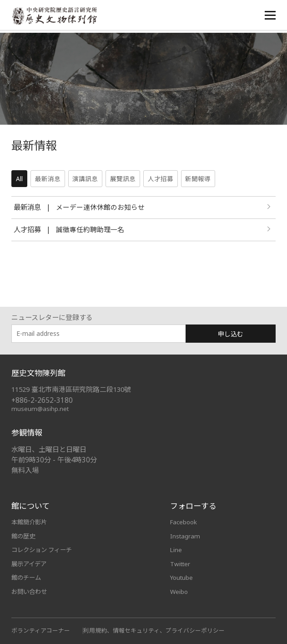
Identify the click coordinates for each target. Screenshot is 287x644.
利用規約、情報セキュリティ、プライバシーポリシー (154, 629)
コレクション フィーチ (44, 549)
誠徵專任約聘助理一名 (90, 230)
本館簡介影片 (30, 522)
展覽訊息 (124, 179)
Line (176, 549)
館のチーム (27, 576)
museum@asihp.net (41, 408)
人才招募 (161, 179)
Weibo (179, 591)
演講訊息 (86, 179)
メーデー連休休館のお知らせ (100, 208)
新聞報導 (199, 179)
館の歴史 (24, 535)
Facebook (185, 522)
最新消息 (48, 179)
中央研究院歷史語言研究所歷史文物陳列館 (57, 17)
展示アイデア (30, 563)
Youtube (182, 576)
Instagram (186, 535)
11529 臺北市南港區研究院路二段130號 (73, 389)
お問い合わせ (30, 591)
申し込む (231, 334)
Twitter (181, 563)
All (19, 179)
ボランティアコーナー (41, 629)
